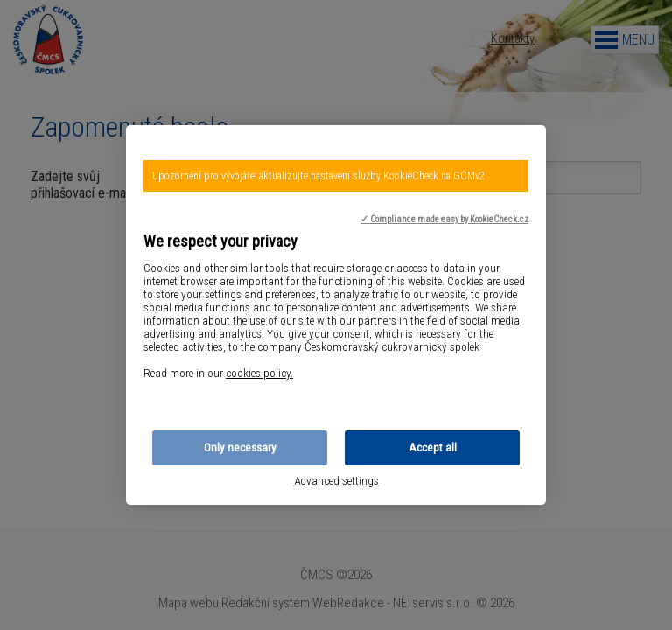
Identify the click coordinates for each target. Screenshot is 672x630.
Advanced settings (336, 481)
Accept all (433, 448)
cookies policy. (259, 373)
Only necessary (240, 448)
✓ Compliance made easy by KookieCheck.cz (444, 219)
